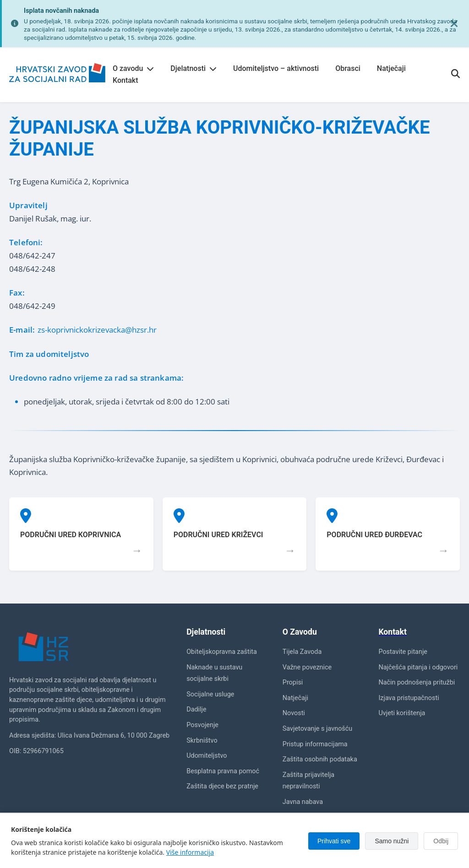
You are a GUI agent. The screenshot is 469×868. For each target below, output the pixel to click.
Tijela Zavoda (302, 652)
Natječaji (391, 68)
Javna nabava (303, 802)
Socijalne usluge (210, 694)
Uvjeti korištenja (402, 713)
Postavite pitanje (403, 652)
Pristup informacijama (315, 744)
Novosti (294, 713)
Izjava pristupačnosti (409, 698)
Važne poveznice (307, 667)
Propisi (293, 682)
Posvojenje (202, 725)
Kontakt (125, 80)
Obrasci (348, 68)
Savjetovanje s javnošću (317, 729)
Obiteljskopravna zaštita (222, 652)
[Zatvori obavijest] (454, 24)
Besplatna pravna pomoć (223, 771)
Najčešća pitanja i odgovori (418, 667)
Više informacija (190, 852)
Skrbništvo (202, 741)
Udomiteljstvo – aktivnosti (276, 68)
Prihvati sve (334, 841)
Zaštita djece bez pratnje (222, 786)
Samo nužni (392, 841)
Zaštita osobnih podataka (320, 759)
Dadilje (196, 709)
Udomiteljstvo (207, 756)
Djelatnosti (194, 68)
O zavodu (133, 68)
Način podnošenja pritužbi (417, 682)
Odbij (441, 841)
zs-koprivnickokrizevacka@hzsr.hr (97, 330)
